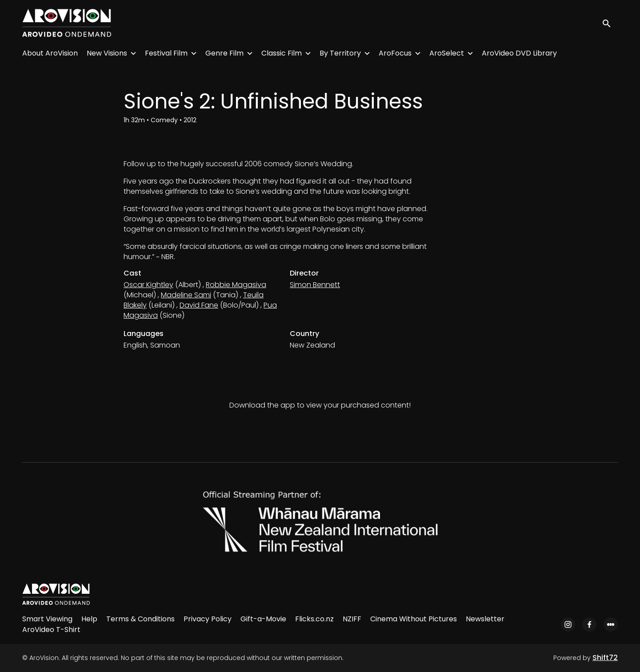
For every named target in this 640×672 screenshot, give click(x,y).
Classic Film (282, 53)
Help (89, 619)
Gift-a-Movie (263, 619)
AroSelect (447, 53)
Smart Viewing (47, 619)
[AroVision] (56, 594)
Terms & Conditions (140, 619)
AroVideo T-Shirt (51, 630)
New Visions (107, 53)
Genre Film (224, 53)
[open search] (610, 23)
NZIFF (352, 619)
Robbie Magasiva (236, 285)
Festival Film (166, 53)
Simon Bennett (315, 285)
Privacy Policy (208, 619)
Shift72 (605, 658)
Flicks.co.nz (314, 619)
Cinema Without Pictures (414, 619)
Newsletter (485, 619)
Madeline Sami (186, 295)
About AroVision (50, 53)
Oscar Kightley (148, 285)
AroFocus (395, 53)
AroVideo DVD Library (519, 53)
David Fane (199, 305)
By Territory (340, 53)
